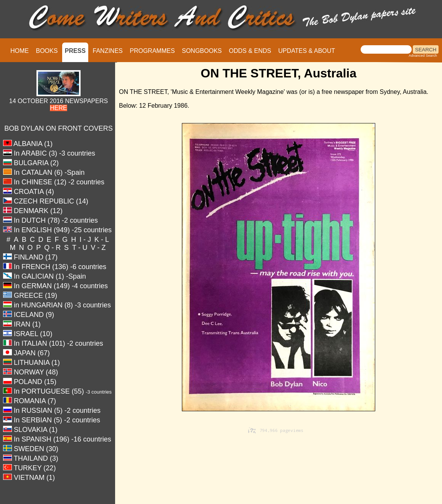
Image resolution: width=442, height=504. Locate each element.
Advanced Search (423, 56)
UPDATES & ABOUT (307, 51)
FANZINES (108, 51)
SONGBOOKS (202, 51)
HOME (20, 51)
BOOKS (47, 51)
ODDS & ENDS (250, 51)
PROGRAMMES (152, 51)
